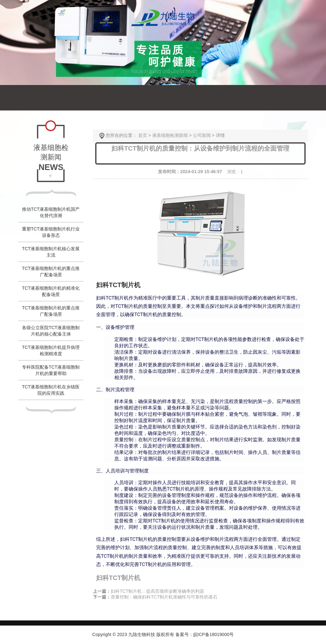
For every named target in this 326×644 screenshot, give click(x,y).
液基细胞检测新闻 (170, 135)
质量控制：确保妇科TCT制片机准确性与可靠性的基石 (164, 597)
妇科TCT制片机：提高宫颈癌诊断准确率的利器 (157, 591)
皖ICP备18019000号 (214, 634)
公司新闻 (202, 135)
